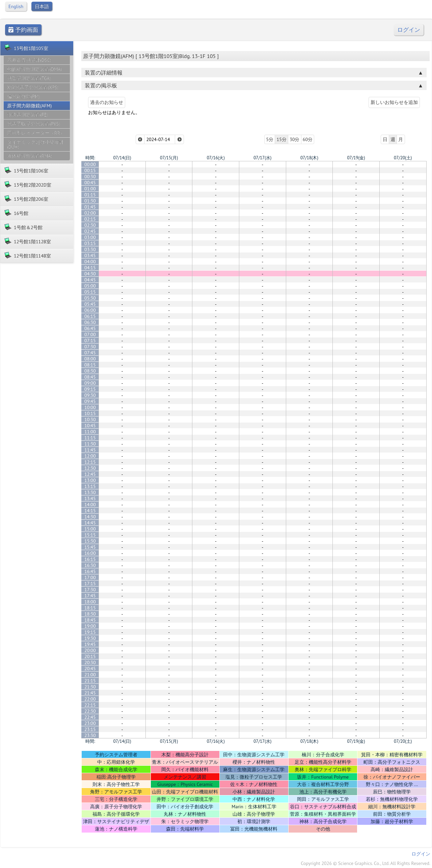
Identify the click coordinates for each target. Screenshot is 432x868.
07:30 (90, 347)
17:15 (90, 584)
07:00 (90, 334)
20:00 (90, 650)
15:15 (90, 535)
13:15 (90, 486)
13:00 (90, 480)
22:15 (90, 705)
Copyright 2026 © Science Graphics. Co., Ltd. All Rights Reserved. (366, 863)
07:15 (90, 341)
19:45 (90, 644)
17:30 (90, 590)
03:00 (90, 237)
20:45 (90, 669)
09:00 (90, 383)
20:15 (90, 656)
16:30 (90, 565)
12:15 (90, 462)
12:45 (90, 474)
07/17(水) (262, 158)
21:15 (90, 681)
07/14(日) (122, 158)
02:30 (90, 225)
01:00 (90, 189)
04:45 (90, 280)
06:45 (90, 328)
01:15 (90, 195)
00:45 (90, 183)
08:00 (90, 359)
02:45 (90, 231)
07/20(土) (403, 158)
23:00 (90, 723)
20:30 (90, 662)
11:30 (90, 444)
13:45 (90, 498)
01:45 (90, 207)
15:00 (90, 529)
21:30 (90, 687)
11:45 (90, 450)
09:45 (90, 401)
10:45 (90, 426)
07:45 (90, 353)
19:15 (90, 632)
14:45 (90, 523)
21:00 (90, 675)
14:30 (90, 517)
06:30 (90, 322)
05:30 (90, 298)
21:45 (90, 693)
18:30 (90, 614)
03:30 (90, 249)
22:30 (90, 711)
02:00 (90, 213)
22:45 (90, 717)
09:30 (90, 395)
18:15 (90, 608)
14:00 (90, 505)
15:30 (90, 541)
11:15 (90, 438)
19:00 (90, 626)
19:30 (90, 638)
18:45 (90, 620)
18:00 (90, 602)
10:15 (90, 413)
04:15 (90, 268)
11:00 (90, 432)
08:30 (90, 371)
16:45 (90, 571)
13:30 (90, 492)
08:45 (90, 377)
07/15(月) (169, 158)
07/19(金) (356, 158)
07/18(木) (309, 158)
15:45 (90, 547)
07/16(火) (216, 158)
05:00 (90, 286)
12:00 (90, 456)
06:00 (90, 310)
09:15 (90, 389)
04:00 (90, 262)
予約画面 (23, 30)
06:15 (90, 316)
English (16, 6)
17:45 (90, 596)
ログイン (409, 30)
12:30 (90, 468)
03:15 (90, 243)
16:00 (90, 553)
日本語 (42, 6)
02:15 (90, 219)
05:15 (90, 292)
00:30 (90, 177)
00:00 (90, 164)
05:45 (90, 304)
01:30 (90, 201)
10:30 (90, 419)
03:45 (90, 255)
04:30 (90, 274)
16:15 (90, 559)
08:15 (90, 365)
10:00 (90, 407)
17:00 (90, 577)
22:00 (90, 699)
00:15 (90, 170)
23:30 (90, 735)
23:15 (90, 729)
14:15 (90, 511)
